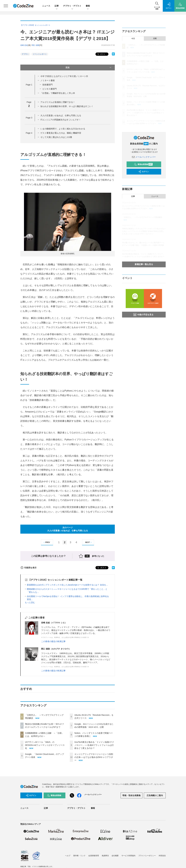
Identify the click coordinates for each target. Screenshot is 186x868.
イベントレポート (40, 54)
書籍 (88, 6)
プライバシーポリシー (147, 856)
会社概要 (115, 856)
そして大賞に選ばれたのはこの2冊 (56, 137)
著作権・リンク (79, 856)
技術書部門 (48, 85)
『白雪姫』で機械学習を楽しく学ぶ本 (58, 93)
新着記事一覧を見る (144, 264)
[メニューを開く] (6, 6)
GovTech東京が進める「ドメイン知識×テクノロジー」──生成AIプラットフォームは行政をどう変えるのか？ (94, 745)
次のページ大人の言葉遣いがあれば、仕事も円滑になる (68, 529)
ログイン (143, 172)
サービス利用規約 (128, 856)
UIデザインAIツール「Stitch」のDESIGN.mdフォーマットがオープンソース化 (45, 745)
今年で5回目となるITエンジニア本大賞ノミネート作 (64, 76)
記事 (57, 6)
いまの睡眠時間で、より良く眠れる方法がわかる (63, 129)
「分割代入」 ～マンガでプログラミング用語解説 (142, 217)
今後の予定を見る (143, 315)
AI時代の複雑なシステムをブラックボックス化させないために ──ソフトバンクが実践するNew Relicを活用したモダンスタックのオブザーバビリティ (144, 231)
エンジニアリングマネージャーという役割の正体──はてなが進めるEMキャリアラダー (94, 757)
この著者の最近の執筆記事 (53, 641)
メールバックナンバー (144, 157)
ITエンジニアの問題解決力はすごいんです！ (61, 120)
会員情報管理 (94, 856)
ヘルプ (68, 856)
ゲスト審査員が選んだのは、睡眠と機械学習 (61, 133)
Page (29, 85)
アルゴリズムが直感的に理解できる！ (58, 102)
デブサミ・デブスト (72, 6)
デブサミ (25, 54)
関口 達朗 (36, 45)
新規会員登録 (143, 164)
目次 (89, 67)
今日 (133, 39)
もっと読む (30, 602)
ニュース (46, 6)
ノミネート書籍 (48, 80)
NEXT (89, 542)
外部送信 (162, 856)
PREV (46, 542)
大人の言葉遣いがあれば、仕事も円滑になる (61, 115)
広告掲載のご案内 (155, 795)
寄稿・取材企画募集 (132, 795)
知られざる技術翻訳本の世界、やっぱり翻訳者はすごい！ (67, 106)
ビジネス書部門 (50, 89)
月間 (155, 39)
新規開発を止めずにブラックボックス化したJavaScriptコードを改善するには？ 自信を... (67, 585)
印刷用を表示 (28, 568)
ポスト (101, 54)
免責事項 (105, 856)
